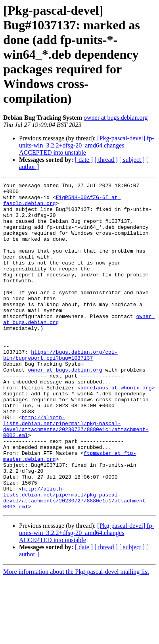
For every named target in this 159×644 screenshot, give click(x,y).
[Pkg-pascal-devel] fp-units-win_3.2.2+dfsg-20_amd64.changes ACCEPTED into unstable (87, 145)
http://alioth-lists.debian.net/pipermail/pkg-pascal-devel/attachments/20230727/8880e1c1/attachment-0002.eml (76, 475)
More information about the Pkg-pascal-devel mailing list (76, 637)
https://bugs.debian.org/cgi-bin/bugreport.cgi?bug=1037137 (60, 390)
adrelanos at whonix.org (116, 429)
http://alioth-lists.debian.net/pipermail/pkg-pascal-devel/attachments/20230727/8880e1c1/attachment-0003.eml (76, 561)
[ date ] (84, 160)
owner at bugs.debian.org (116, 118)
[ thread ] (106, 160)
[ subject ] (132, 160)
